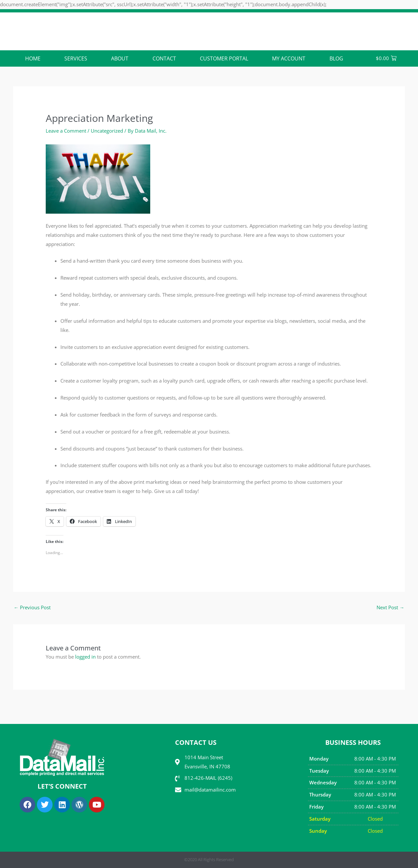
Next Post (390, 607)
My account (289, 58)
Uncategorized (107, 131)
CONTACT (164, 58)
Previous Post (32, 607)
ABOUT (120, 58)
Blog (336, 58)
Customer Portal (224, 58)
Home (33, 58)
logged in (85, 657)
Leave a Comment (66, 131)
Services (76, 58)
